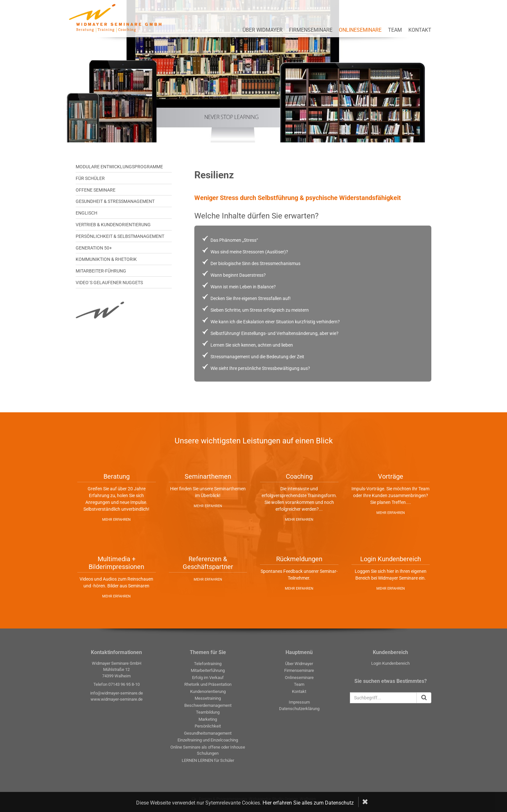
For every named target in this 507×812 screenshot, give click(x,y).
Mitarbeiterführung (208, 670)
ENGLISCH (86, 213)
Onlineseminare (360, 30)
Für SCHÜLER (90, 178)
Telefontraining (208, 664)
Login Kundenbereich (390, 663)
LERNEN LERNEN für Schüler (208, 760)
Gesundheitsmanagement (208, 733)
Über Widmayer (263, 30)
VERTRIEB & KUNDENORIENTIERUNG (113, 225)
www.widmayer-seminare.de (117, 699)
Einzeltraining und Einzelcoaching (208, 740)
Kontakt (420, 30)
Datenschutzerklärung (299, 709)
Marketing (208, 719)
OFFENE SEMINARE (96, 190)
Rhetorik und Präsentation (208, 684)
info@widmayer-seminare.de (117, 693)
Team (395, 30)
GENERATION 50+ (94, 248)
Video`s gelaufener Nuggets (109, 283)
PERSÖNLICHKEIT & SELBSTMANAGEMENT (120, 236)
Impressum (299, 702)
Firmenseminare (311, 30)
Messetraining (208, 698)
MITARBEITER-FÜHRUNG (101, 271)
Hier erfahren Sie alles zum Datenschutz (308, 803)
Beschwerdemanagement (208, 705)
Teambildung (208, 712)
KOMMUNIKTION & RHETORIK (106, 259)
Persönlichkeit (208, 726)
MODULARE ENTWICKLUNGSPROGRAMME (119, 167)
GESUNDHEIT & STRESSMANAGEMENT (115, 201)
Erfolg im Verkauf (208, 678)
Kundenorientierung (208, 691)
